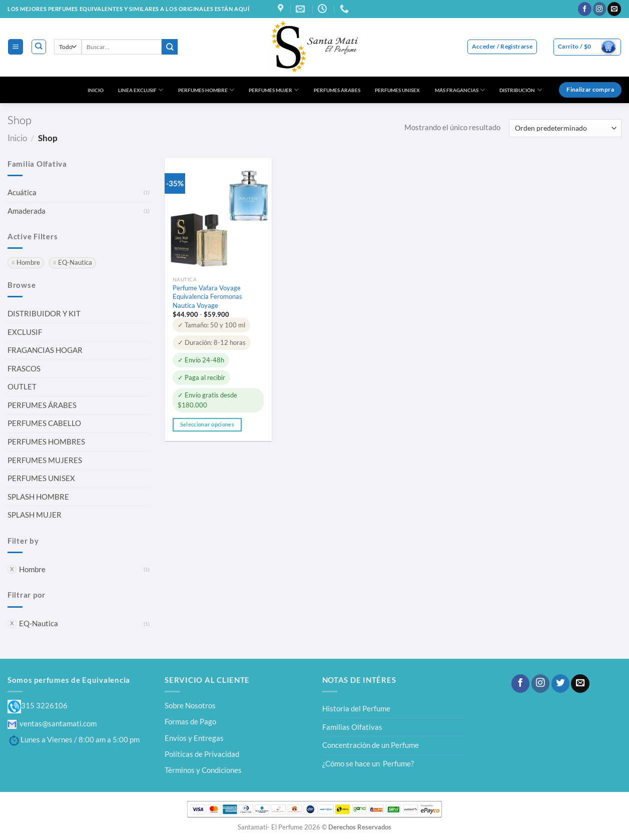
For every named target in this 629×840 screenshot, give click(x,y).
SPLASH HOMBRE (38, 497)
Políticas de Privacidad (202, 754)
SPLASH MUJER (35, 515)
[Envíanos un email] (614, 9)
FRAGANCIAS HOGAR (45, 350)
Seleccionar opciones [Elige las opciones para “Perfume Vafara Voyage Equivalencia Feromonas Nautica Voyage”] (207, 425)
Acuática (22, 192)
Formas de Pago (190, 721)
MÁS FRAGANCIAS (460, 90)
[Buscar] (39, 47)
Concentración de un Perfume (371, 745)
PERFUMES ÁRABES (337, 90)
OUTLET (22, 386)
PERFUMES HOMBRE (206, 90)
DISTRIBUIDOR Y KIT (44, 313)
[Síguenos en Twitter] (560, 684)
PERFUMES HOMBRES (46, 442)
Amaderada (27, 211)
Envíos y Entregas (194, 738)
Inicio (17, 138)
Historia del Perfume (356, 708)
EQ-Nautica (39, 623)
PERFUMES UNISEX (397, 90)
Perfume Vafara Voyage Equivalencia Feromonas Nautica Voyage (207, 296)
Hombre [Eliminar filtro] (28, 263)
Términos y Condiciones (203, 770)
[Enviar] (170, 47)
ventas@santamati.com (52, 723)
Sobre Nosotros (190, 705)
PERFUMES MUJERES (45, 460)
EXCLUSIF (25, 332)
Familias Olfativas (352, 727)
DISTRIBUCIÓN (520, 90)
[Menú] (15, 47)
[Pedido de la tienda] (565, 128)
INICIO (96, 90)
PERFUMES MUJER (274, 90)
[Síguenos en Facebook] (585, 9)
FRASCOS (24, 368)
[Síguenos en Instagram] (600, 9)
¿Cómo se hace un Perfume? (368, 763)
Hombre (32, 569)
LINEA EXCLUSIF (141, 90)
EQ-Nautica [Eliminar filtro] (75, 263)
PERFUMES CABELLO (44, 423)
